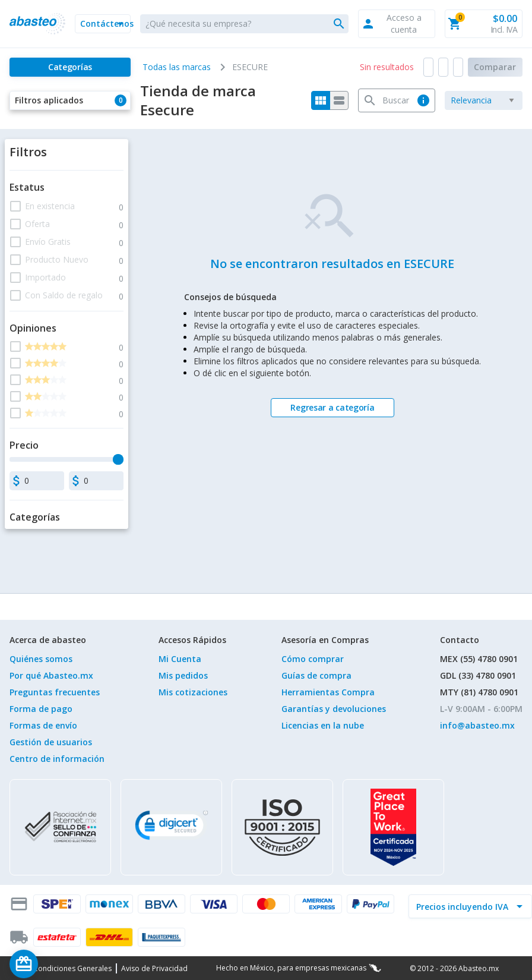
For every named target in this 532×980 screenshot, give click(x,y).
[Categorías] (70, 67)
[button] (103, 24)
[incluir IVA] (463, 906)
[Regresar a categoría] (332, 408)
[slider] (118, 459)
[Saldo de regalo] (60, 964)
